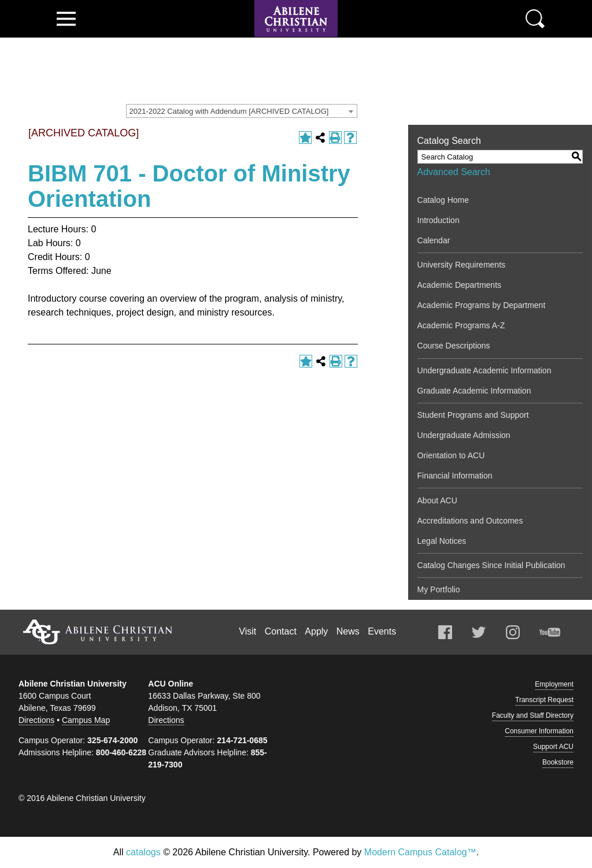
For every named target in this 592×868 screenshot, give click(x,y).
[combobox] (242, 111)
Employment (554, 684)
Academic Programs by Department (482, 305)
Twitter (479, 632)
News (348, 631)
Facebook (445, 632)
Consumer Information (539, 731)
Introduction (439, 220)
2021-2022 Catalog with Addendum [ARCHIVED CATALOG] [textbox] (229, 111)
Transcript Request (544, 700)
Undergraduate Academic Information (484, 370)
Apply (316, 631)
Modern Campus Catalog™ (420, 852)
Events (382, 631)
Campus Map (86, 720)
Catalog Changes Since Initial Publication (491, 565)
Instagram (513, 632)
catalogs (143, 852)
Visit (247, 631)
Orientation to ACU (451, 455)
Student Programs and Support (473, 415)
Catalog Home (443, 200)
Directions (36, 720)
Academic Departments (460, 285)
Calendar (434, 240)
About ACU (437, 500)
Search (535, 19)
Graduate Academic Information (474, 391)
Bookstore (558, 762)
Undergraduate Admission (464, 435)
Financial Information (455, 476)
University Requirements (462, 265)
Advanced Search (454, 172)
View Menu (66, 19)
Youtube (550, 632)
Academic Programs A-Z (461, 325)
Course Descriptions (454, 346)
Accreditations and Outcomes (470, 521)
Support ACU (553, 747)
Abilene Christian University (98, 632)
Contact (281, 631)
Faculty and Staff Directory (533, 715)
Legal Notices (442, 541)
